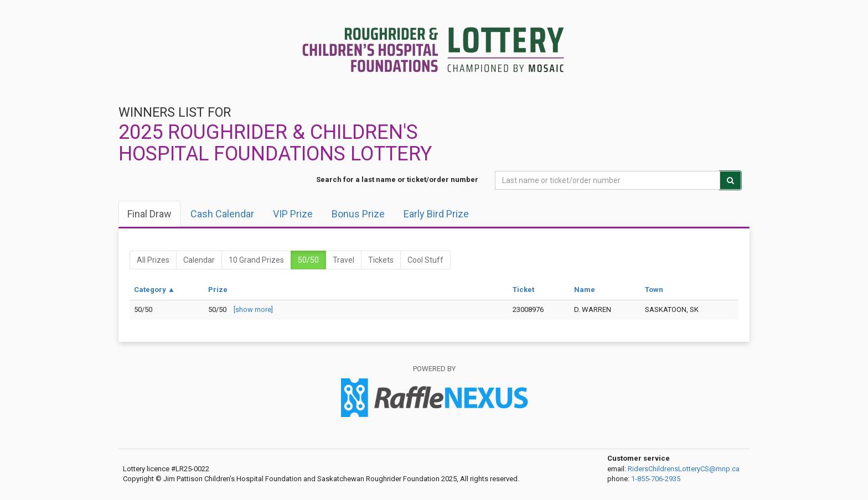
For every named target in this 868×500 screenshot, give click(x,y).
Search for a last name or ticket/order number (397, 179)
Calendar (199, 260)
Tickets (381, 260)
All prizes (153, 260)
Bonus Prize (358, 214)
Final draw (149, 214)
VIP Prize (293, 214)
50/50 (308, 260)
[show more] (253, 309)
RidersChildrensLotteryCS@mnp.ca (684, 469)
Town (654, 290)
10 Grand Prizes (256, 260)
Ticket (523, 290)
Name (585, 290)
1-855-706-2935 (656, 479)
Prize (218, 290)
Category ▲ (154, 290)
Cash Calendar (222, 214)
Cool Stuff (425, 260)
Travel (343, 260)
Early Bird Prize (436, 214)
